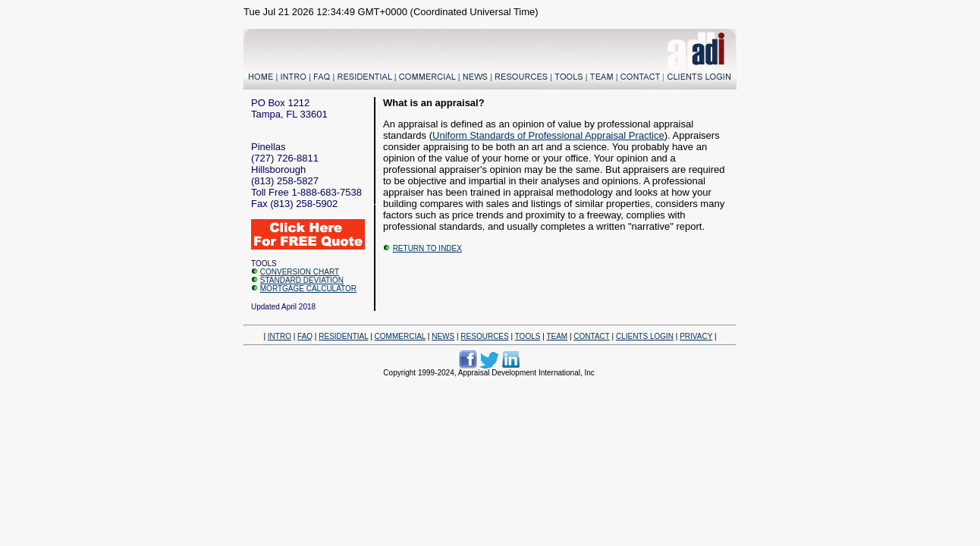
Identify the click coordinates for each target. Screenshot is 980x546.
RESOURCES (484, 336)
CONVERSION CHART (300, 272)
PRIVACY (696, 336)
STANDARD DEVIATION (302, 280)
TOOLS (528, 336)
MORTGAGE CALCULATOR (308, 289)
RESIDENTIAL (343, 336)
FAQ (305, 336)
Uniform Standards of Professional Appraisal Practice (548, 135)
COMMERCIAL (400, 336)
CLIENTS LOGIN (645, 336)
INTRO (280, 336)
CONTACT (591, 336)
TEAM (557, 336)
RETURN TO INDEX (427, 248)
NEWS (443, 336)
